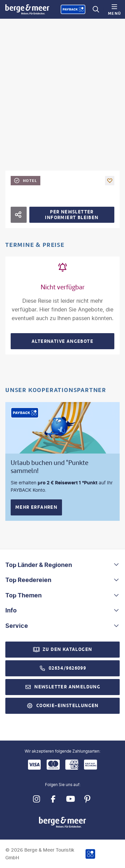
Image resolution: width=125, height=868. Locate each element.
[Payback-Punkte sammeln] (73, 9)
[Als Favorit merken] (110, 181)
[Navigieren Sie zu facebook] (53, 799)
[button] (62, 565)
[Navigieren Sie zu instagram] (36, 799)
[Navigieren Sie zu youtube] (70, 799)
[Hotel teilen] (19, 215)
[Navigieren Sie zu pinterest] (87, 799)
